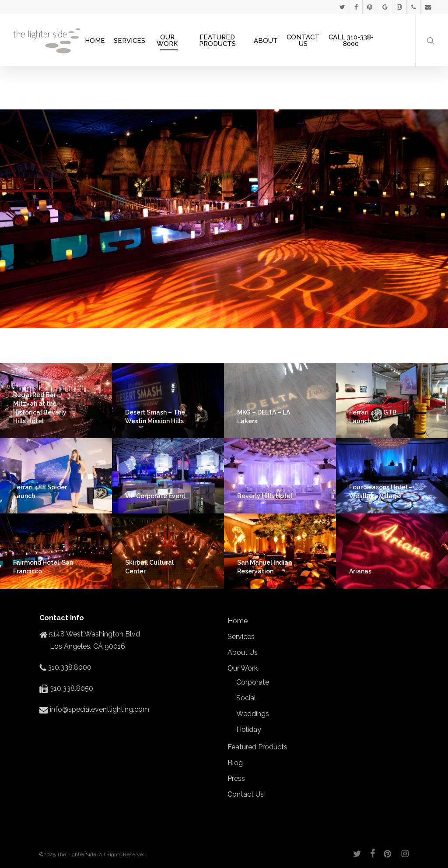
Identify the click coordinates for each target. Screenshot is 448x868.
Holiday (249, 729)
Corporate (253, 682)
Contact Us (246, 794)
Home (238, 621)
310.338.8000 (69, 667)
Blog (235, 763)
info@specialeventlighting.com (99, 709)
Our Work (243, 668)
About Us (243, 652)
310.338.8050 (71, 688)
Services (241, 637)
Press (236, 778)
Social (246, 698)
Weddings (253, 714)
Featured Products (257, 747)
